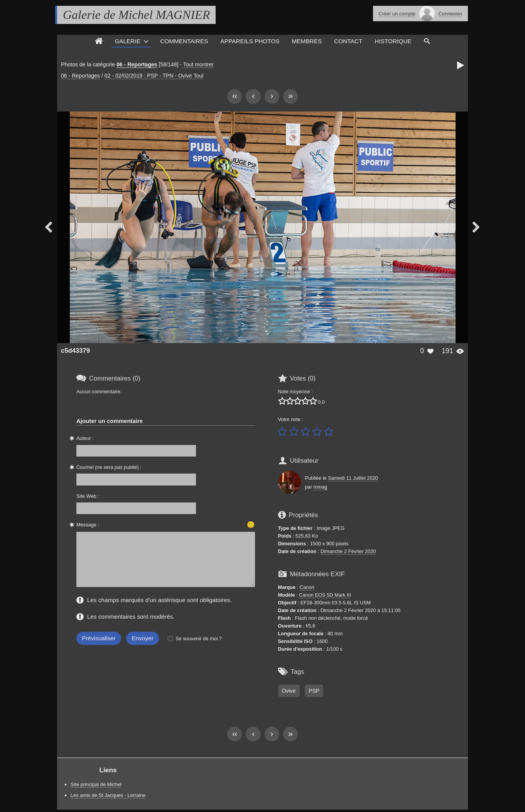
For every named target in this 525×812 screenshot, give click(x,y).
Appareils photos (250, 41)
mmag (321, 487)
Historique (393, 41)
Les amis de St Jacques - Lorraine (108, 795)
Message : (88, 525)
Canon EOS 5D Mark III (325, 595)
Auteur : (85, 438)
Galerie (127, 41)
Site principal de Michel (96, 784)
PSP (314, 691)
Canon (307, 587)
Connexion (450, 14)
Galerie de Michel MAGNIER (136, 15)
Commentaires (184, 41)
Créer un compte (397, 14)
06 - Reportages (137, 64)
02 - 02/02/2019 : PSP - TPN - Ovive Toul (154, 76)
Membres (307, 41)
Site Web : (88, 496)
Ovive (289, 691)
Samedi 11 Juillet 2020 (353, 478)
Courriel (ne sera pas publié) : (109, 467)
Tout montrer (198, 64)
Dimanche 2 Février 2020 (348, 551)
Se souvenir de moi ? (199, 639)
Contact (348, 41)
